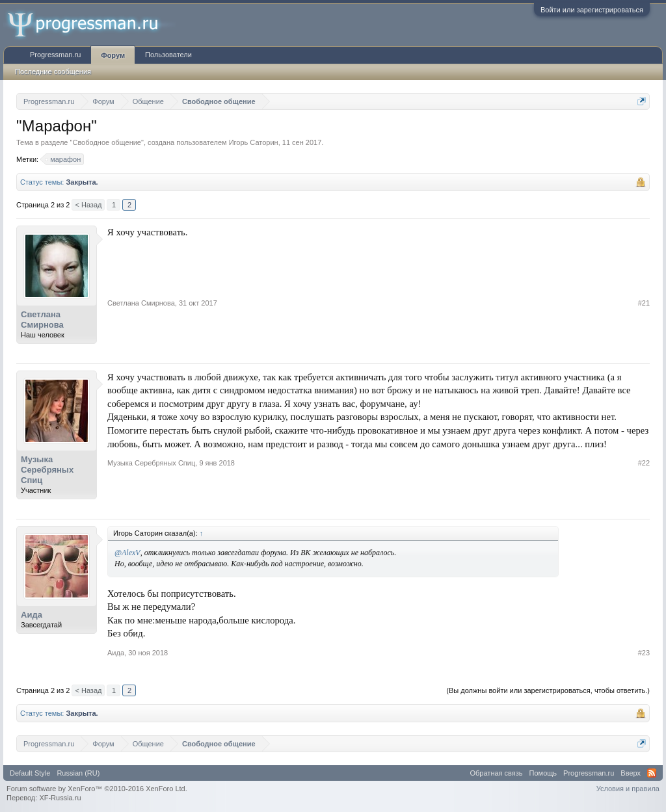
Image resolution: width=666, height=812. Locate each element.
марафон (63, 159)
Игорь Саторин (254, 142)
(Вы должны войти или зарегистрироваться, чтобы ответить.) (548, 690)
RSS (652, 773)
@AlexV (127, 553)
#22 (644, 463)
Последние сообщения (53, 72)
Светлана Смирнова (42, 320)
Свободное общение (107, 142)
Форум (113, 55)
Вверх (631, 773)
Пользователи (168, 55)
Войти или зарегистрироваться (592, 10)
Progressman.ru (55, 55)
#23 (644, 653)
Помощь (543, 773)
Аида (32, 615)
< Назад (88, 205)
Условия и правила (628, 789)
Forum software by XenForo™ (97, 789)
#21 (644, 303)
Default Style (30, 773)
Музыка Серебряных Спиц (47, 470)
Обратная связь (497, 773)
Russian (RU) (78, 773)
